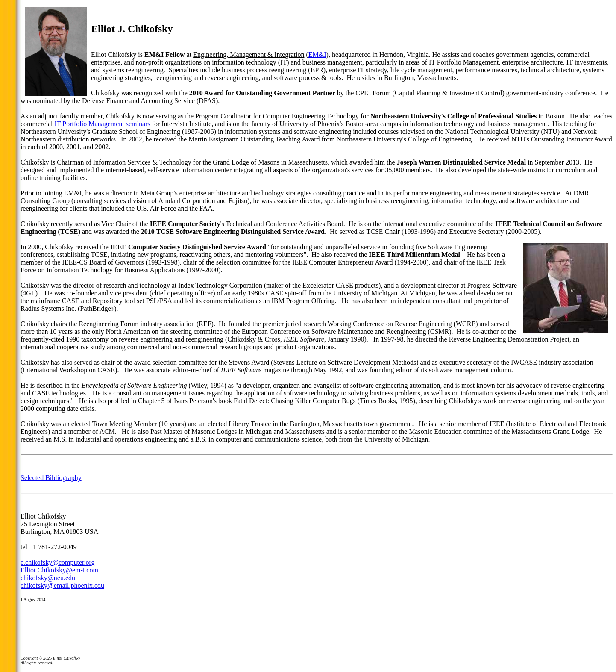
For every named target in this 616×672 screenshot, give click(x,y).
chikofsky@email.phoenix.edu (62, 585)
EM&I (317, 55)
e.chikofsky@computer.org (58, 562)
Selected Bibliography (51, 478)
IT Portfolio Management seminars (103, 124)
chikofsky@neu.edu (48, 578)
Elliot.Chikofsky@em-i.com (59, 570)
